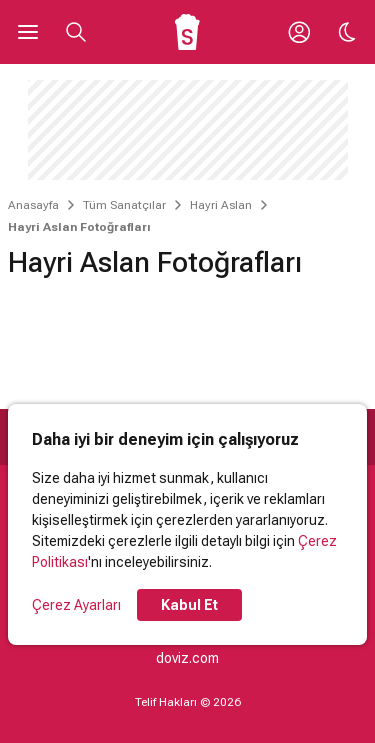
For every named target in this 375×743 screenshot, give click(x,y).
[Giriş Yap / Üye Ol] (299, 32)
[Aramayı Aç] (76, 32)
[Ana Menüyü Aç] (28, 32)
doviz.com (187, 658)
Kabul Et (189, 605)
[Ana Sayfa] (187, 32)
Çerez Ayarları (76, 605)
